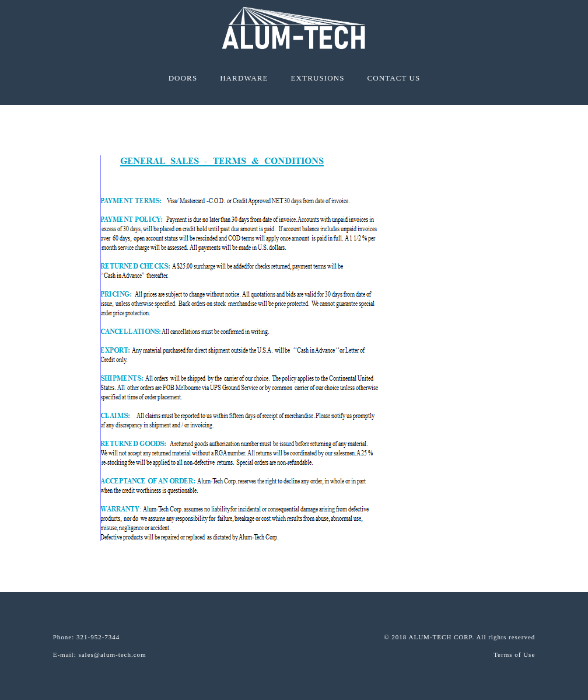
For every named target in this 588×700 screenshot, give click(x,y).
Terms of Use (514, 654)
